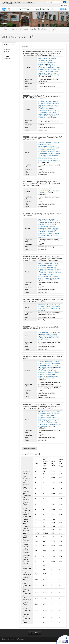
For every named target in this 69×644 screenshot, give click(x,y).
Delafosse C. (44, 153)
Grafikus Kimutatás (7, 57)
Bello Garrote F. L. (45, 114)
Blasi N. (53, 114)
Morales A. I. (42, 102)
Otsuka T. (50, 103)
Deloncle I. (51, 153)
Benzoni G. (49, 73)
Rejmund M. (44, 144)
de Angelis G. (52, 152)
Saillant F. (50, 376)
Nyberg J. (43, 235)
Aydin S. (49, 221)
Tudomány (15, 29)
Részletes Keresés (7, 51)
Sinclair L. (47, 70)
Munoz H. (43, 374)
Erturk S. (51, 276)
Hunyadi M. (49, 334)
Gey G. (48, 421)
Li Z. (46, 423)
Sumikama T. (54, 70)
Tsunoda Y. (43, 103)
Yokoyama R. (44, 112)
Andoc (19, 2)
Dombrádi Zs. (44, 75)
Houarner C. (49, 369)
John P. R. (43, 230)
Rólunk (6, 29)
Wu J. (50, 111)
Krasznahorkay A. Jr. (46, 336)
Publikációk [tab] (25, 47)
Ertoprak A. (42, 264)
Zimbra (6, 2)
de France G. (44, 155)
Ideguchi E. (43, 64)
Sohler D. (56, 161)
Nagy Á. (48, 308)
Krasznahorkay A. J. (46, 191)
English (64, 5)
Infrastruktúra (25, 30)
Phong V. (43, 424)
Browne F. (43, 68)
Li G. (51, 161)
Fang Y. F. (43, 421)
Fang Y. (50, 75)
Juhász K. (49, 230)
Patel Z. (41, 59)
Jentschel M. (42, 189)
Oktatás (44, 29)
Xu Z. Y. (42, 71)
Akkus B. (47, 271)
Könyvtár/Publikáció (34, 30)
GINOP (3, 3)
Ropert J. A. (43, 376)
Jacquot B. (43, 157)
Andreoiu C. (42, 143)
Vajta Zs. (43, 118)
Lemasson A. (49, 143)
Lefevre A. (43, 371)
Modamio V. (44, 234)
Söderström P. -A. (45, 415)
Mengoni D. (44, 232)
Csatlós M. (53, 305)
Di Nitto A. (43, 225)
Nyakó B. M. (44, 266)
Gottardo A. (53, 278)
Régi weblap (10, 3)
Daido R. (49, 105)
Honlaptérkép (35, 633)
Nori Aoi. (47, 71)
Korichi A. (43, 148)
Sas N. (54, 338)
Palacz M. (49, 235)
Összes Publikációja (30, 449)
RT (23, 2)
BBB (15, 2)
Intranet (28, 2)
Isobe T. (52, 421)
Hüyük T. (49, 228)
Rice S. (42, 70)
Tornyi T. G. (43, 193)
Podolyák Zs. (43, 426)
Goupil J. (43, 369)
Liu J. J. (42, 423)
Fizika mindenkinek (54, 30)
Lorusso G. (48, 107)
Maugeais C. (43, 373)
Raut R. (42, 271)
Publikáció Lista (9, 45)
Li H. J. (42, 364)
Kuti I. (55, 75)
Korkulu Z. (51, 423)
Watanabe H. (44, 417)
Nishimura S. (44, 66)
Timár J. (42, 280)
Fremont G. (51, 367)
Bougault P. (51, 365)
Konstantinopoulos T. (46, 159)
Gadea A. (51, 155)
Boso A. (41, 219)
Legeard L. (50, 371)
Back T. (55, 273)
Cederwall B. (44, 223)
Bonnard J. (43, 221)
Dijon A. (49, 225)
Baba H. (53, 71)
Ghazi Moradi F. (45, 226)
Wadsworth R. (51, 269)
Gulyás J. (43, 307)
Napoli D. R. (51, 234)
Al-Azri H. (53, 271)
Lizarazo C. (44, 150)
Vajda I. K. (48, 340)
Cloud (11, 2)
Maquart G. (49, 148)
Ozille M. (49, 374)
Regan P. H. (44, 61)
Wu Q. (50, 66)
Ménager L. (51, 373)
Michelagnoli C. (45, 146)
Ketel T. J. (49, 307)
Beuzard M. (44, 365)
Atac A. (50, 273)
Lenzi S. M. (46, 161)
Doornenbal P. (50, 68)
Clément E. (51, 223)
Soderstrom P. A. (45, 62)
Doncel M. (43, 267)
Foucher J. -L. (44, 367)
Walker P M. (47, 59)
